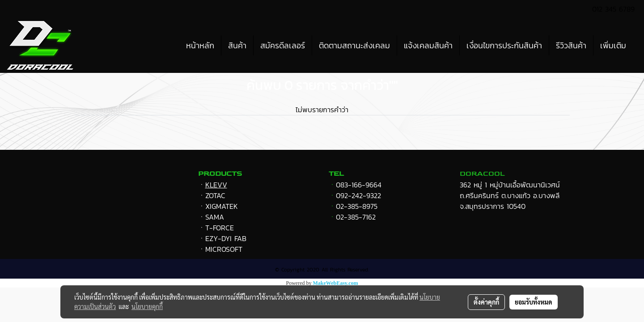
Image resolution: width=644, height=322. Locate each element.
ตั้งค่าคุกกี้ (486, 302)
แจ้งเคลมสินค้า (428, 45)
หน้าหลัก (200, 45)
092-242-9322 (358, 195)
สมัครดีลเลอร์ (283, 45)
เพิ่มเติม (613, 45)
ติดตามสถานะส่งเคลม (354, 45)
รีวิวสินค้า (571, 45)
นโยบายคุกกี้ (147, 306)
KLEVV (216, 185)
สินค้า (237, 45)
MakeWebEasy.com (336, 283)
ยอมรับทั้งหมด (534, 302)
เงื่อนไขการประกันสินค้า (504, 45)
